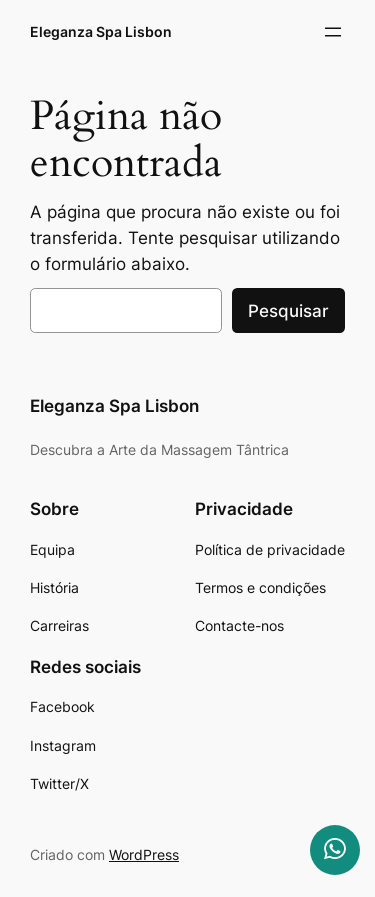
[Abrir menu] (333, 32)
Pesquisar (288, 311)
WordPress (144, 854)
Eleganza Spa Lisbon (101, 31)
